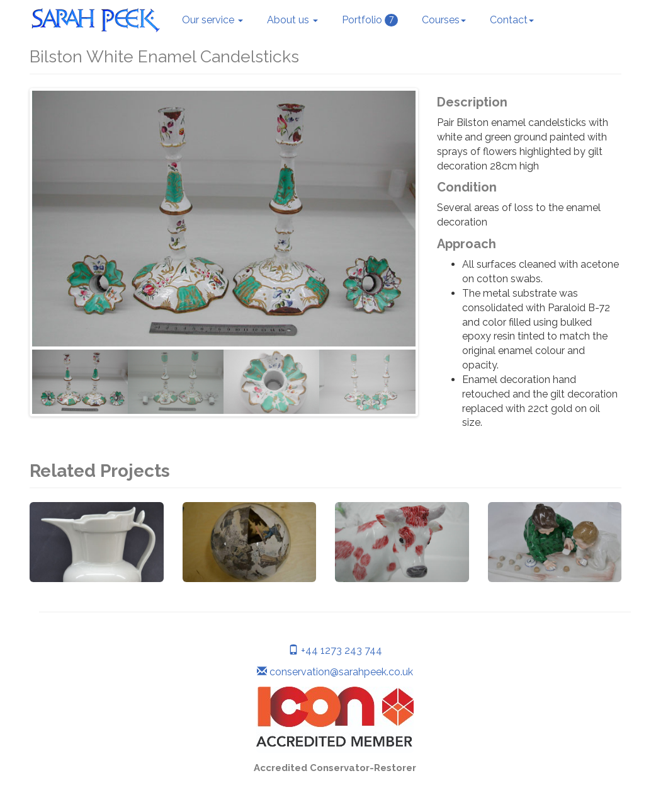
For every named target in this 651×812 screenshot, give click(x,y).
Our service (212, 20)
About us (292, 20)
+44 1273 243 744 (335, 650)
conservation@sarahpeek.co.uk (335, 672)
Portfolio (370, 20)
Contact (512, 20)
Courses (444, 20)
